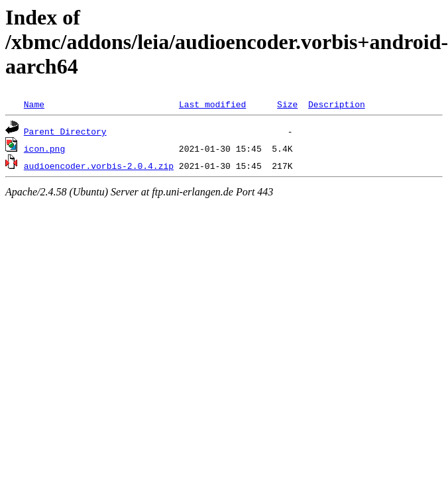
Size (287, 104)
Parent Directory (65, 131)
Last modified (212, 104)
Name (34, 104)
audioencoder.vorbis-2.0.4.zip (99, 166)
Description (337, 104)
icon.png (44, 148)
